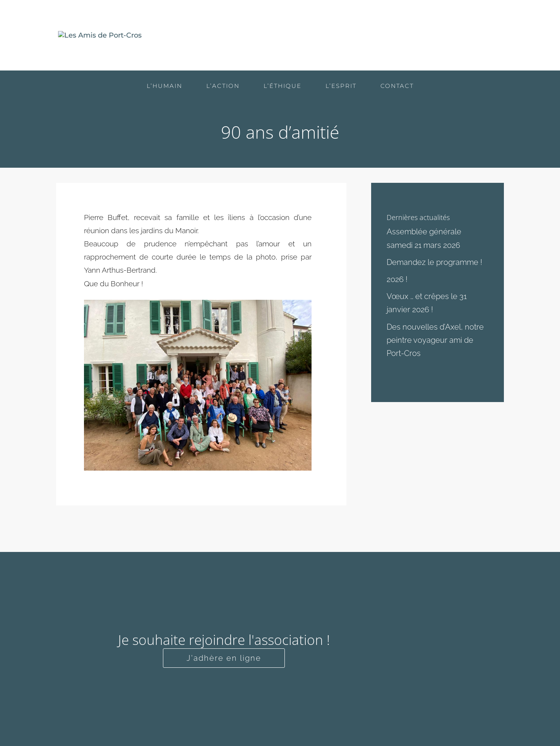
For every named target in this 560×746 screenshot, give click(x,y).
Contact (487, 36)
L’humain (306, 36)
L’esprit (444, 36)
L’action (351, 36)
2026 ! (397, 279)
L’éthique (398, 36)
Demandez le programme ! (434, 262)
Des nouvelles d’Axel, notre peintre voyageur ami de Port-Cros (435, 340)
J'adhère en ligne (224, 658)
